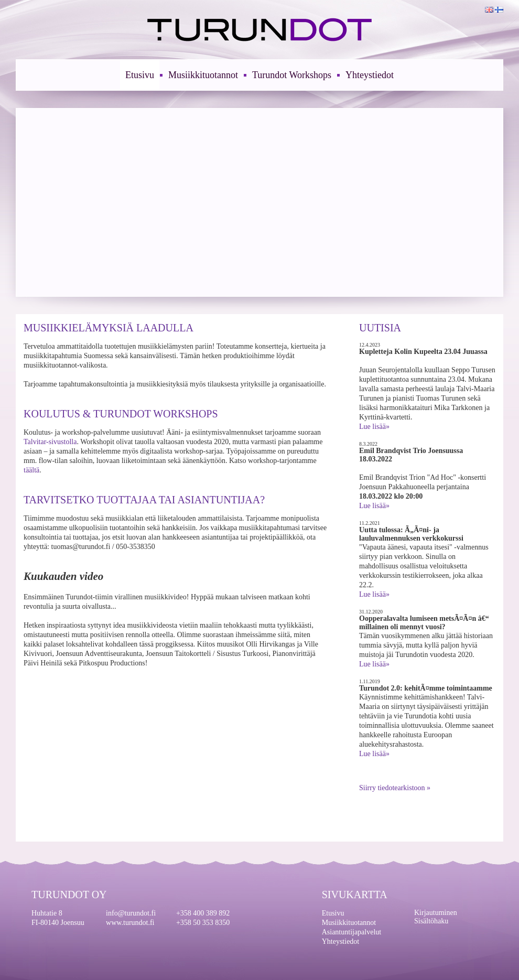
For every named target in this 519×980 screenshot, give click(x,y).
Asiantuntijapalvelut (352, 932)
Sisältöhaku (431, 921)
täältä (31, 470)
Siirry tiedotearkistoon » (395, 788)
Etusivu (140, 75)
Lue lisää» (374, 427)
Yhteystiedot (370, 75)
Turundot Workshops (292, 75)
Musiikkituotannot (203, 75)
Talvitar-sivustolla (50, 442)
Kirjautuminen (436, 913)
